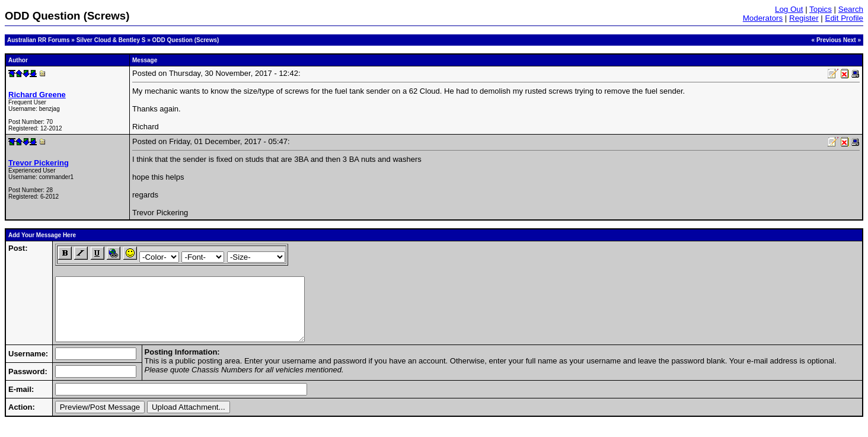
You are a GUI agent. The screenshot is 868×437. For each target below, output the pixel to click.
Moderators (763, 18)
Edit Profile (844, 18)
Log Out (789, 9)
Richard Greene (37, 95)
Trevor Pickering (39, 163)
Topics (821, 9)
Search (851, 9)
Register (804, 18)
